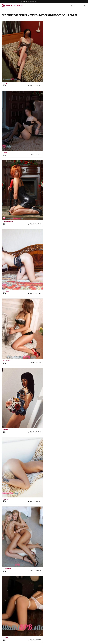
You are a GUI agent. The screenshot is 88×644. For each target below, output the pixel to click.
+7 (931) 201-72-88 (34, 355)
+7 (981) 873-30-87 (34, 84)
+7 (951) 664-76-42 (34, 558)
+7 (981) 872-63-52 (77, 355)
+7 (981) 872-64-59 (34, 422)
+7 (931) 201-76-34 (34, 625)
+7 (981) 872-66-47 (34, 287)
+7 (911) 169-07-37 (77, 287)
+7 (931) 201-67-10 (77, 625)
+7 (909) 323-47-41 (77, 219)
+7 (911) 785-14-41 (77, 490)
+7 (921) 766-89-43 (34, 152)
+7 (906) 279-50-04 (34, 219)
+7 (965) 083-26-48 (77, 152)
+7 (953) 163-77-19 (77, 84)
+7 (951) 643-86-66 (77, 558)
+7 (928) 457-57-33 (34, 490)
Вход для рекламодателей (30, 2)
